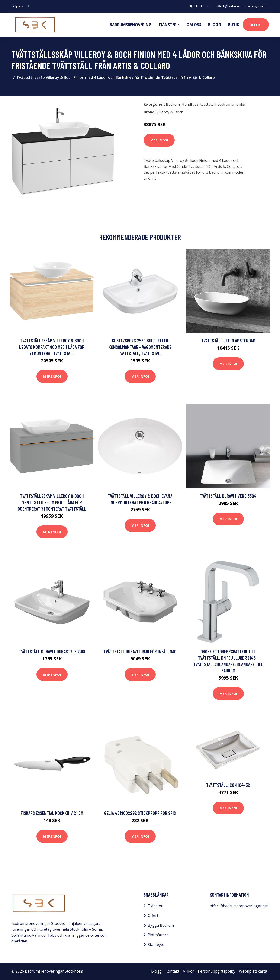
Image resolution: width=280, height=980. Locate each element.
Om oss (194, 25)
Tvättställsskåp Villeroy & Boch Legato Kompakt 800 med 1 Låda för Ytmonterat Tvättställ (52, 347)
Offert (256, 25)
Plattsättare (158, 935)
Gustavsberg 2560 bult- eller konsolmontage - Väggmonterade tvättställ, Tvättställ (140, 347)
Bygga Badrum (161, 925)
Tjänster (155, 906)
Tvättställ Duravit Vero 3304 (228, 496)
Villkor (189, 971)
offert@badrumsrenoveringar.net (241, 6)
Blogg (215, 25)
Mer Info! (159, 140)
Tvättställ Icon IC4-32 (228, 785)
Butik (234, 25)
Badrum (173, 104)
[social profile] (28, 6)
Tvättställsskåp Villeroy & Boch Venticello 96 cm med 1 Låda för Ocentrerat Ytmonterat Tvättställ (52, 502)
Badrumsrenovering (131, 25)
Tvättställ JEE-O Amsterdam (228, 340)
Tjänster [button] (167, 25)
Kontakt (172, 971)
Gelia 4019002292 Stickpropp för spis (140, 813)
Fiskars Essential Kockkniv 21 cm (52, 813)
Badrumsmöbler (232, 104)
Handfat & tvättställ (199, 104)
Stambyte (156, 945)
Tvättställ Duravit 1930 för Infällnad (140, 651)
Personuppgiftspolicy (217, 971)
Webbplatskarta (253, 971)
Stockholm (202, 6)
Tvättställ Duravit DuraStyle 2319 (52, 651)
